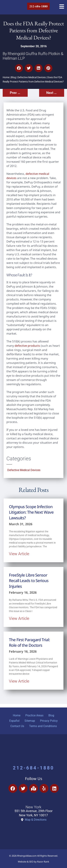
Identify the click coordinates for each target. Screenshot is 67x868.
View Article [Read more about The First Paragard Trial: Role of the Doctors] (19, 681)
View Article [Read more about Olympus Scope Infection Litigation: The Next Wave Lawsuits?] (19, 554)
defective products (27, 346)
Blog (13, 77)
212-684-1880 (33, 768)
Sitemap (30, 721)
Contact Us (17, 726)
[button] (19, 68)
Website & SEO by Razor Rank (33, 862)
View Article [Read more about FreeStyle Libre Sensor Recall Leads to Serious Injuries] (19, 618)
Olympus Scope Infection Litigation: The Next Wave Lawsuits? (31, 512)
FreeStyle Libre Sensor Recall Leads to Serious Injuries (29, 581)
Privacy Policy (49, 721)
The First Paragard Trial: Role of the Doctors (29, 642)
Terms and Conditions (43, 726)
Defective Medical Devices (32, 77)
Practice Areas (34, 715)
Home (6, 77)
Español (14, 721)
